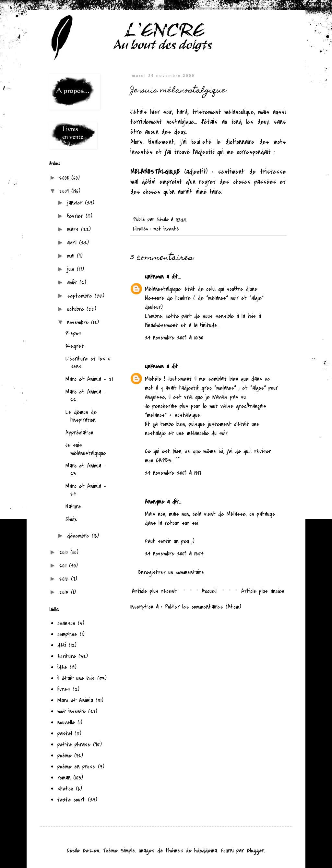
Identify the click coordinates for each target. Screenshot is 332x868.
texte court (71, 800)
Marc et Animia (75, 701)
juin (72, 269)
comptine (67, 634)
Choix (71, 519)
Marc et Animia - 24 (86, 490)
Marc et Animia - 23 (86, 470)
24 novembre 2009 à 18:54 (174, 554)
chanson (66, 623)
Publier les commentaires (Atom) (203, 607)
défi (62, 645)
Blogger (255, 851)
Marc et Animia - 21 (89, 379)
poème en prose (76, 767)
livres (64, 690)
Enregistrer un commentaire (171, 572)
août (73, 283)
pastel (65, 734)
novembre (79, 322)
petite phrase (74, 745)
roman (64, 778)
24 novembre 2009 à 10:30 (174, 338)
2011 (64, 566)
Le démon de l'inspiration (81, 416)
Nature (73, 507)
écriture (67, 656)
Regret (75, 346)
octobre (77, 309)
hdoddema (206, 851)
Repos (73, 333)
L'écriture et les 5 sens (88, 363)
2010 (65, 552)
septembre (81, 296)
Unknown (154, 277)
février (76, 216)
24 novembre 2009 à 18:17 (173, 473)
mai (72, 256)
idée (62, 667)
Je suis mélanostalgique (86, 449)
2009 (65, 191)
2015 (65, 592)
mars (74, 229)
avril (73, 243)
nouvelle (66, 723)
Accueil (209, 591)
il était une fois (76, 678)
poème (65, 756)
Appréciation (79, 433)
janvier (76, 203)
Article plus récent (154, 591)
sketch (65, 789)
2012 (65, 579)
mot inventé (166, 229)
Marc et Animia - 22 (86, 396)
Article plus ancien (263, 591)
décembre (79, 536)
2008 (65, 178)
